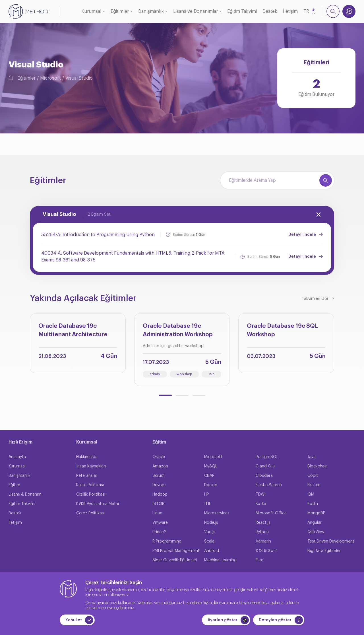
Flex (259, 560)
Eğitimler (120, 11)
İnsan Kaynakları (91, 466)
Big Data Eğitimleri (324, 551)
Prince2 (159, 532)
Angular (315, 523)
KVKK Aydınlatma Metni (98, 504)
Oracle (159, 457)
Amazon (160, 466)
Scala (209, 541)
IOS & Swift (267, 551)
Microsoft (50, 78)
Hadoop (160, 494)
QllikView (316, 532)
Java (312, 457)
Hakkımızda (87, 457)
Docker (211, 485)
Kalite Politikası (90, 485)
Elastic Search (269, 485)
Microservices (217, 513)
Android (212, 551)
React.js (263, 523)
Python (262, 532)
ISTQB (159, 504)
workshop (184, 374)
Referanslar (87, 476)
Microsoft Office (271, 513)
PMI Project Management (176, 551)
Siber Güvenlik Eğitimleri (175, 560)
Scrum (159, 476)
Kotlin (313, 504)
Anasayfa (17, 457)
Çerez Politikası (90, 513)
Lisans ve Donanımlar (196, 11)
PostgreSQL (267, 457)
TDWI (261, 494)
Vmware (160, 523)
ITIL (208, 504)
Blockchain (318, 466)
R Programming (167, 541)
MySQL (211, 466)
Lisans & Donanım (25, 494)
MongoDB (317, 513)
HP (207, 494)
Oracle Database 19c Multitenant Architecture (73, 330)
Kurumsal (91, 11)
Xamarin (263, 541)
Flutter (314, 485)
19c (212, 374)
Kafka (261, 504)
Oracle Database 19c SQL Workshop (283, 330)
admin (155, 374)
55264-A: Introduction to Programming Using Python (98, 235)
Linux (157, 513)
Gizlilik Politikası (91, 494)
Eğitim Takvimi (242, 11)
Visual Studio (79, 78)
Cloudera (264, 476)
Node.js (211, 523)
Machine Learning (220, 560)
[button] (165, 395)
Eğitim (14, 485)
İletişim (290, 11)
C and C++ (265, 466)
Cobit (313, 476)
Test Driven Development (331, 541)
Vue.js (210, 532)
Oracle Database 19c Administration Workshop (178, 330)
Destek (270, 11)
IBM (311, 494)
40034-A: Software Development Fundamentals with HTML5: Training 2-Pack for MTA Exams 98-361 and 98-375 (133, 257)
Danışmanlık (151, 11)
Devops (159, 485)
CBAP (209, 476)
